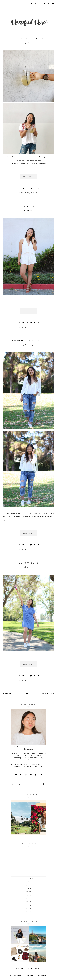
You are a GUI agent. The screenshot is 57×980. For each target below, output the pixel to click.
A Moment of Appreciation (29, 341)
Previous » (48, 693)
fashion (25, 193)
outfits (35, 193)
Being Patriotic (29, 563)
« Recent (8, 693)
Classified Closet (25, 976)
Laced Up (29, 206)
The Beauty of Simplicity (29, 39)
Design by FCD (40, 976)
